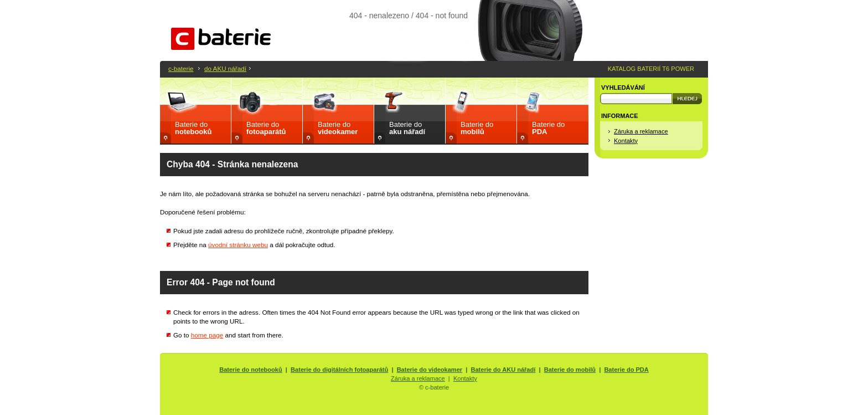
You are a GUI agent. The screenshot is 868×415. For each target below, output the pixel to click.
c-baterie (181, 68)
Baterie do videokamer (430, 370)
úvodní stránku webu (238, 245)
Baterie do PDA (626, 370)
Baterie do (193, 128)
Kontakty (626, 141)
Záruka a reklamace (641, 131)
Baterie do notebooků (251, 370)
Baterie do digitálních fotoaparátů (339, 370)
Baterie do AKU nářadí (503, 370)
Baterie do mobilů (570, 370)
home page (207, 335)
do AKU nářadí (225, 68)
